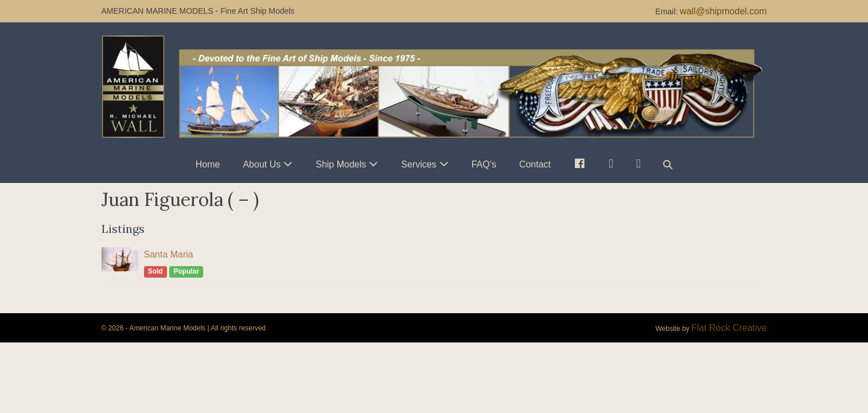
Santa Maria (169, 254)
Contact (535, 164)
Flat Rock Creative (729, 328)
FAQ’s (484, 164)
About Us (262, 164)
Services (419, 164)
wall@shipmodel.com (723, 11)
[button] (668, 164)
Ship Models (341, 164)
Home (208, 164)
